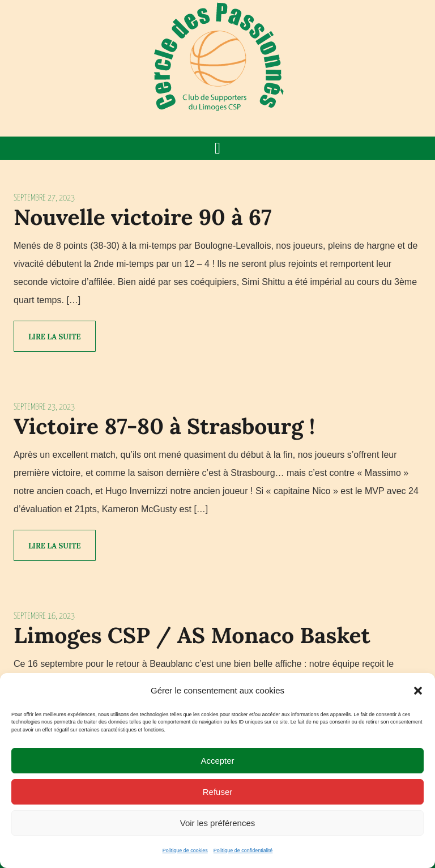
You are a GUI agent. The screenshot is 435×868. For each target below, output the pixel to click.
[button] (418, 691)
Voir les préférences (218, 823)
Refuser (218, 792)
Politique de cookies (185, 850)
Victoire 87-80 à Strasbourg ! (164, 426)
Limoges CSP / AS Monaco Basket (192, 635)
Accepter (217, 761)
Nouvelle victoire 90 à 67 (143, 217)
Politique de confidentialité (243, 850)
